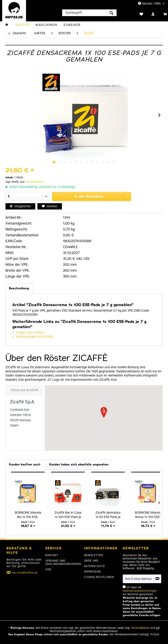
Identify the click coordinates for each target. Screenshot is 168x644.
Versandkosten (35, 182)
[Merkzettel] (137, 14)
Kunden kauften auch (25, 464)
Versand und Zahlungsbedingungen (63, 562)
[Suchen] (111, 13)
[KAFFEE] (23, 25)
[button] (104, 412)
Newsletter (94, 555)
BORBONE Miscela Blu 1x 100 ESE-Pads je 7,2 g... (28, 515)
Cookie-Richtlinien (99, 577)
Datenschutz (94, 566)
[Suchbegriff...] (89, 13)
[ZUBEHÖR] (72, 25)
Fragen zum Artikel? (28, 333)
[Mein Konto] (149, 14)
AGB (48, 569)
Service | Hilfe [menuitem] (150, 4)
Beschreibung (19, 288)
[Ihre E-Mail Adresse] (138, 579)
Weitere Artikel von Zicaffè (33, 337)
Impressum (92, 572)
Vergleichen (20, 206)
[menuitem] (89, 13)
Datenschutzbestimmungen (140, 591)
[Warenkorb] (160, 14)
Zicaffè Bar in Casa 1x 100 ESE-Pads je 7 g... (68, 515)
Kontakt (52, 555)
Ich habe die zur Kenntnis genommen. (142, 601)
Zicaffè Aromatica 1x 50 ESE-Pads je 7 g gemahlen (108, 515)
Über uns (91, 561)
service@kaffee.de (25, 573)
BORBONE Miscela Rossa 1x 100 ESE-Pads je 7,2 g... (148, 515)
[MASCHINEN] (46, 25)
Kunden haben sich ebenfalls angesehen (79, 464)
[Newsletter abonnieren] (157, 579)
